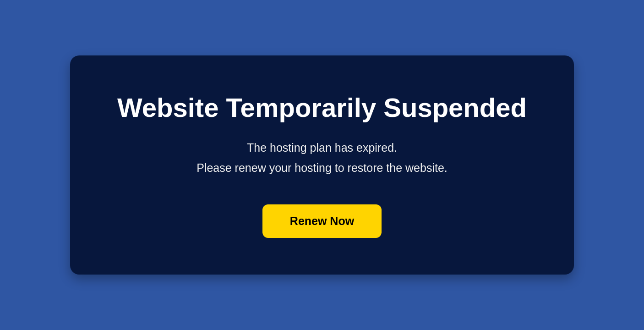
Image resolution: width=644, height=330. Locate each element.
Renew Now (322, 221)
